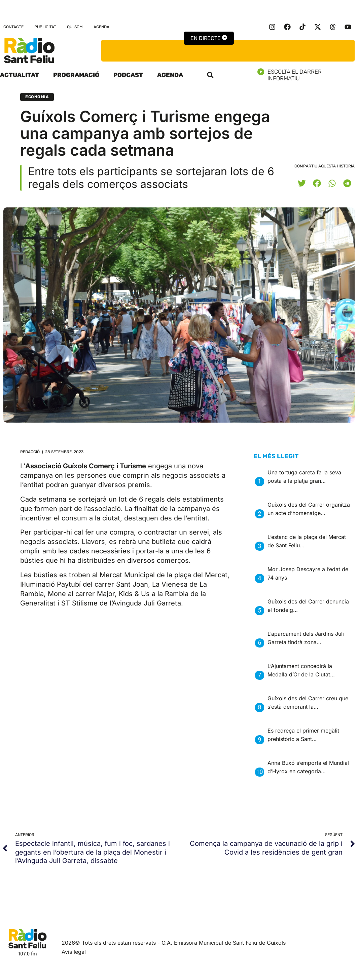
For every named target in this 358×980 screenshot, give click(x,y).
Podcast (128, 75)
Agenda (101, 27)
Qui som (75, 27)
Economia (37, 97)
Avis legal (74, 952)
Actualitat (20, 75)
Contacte (13, 27)
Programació (76, 75)
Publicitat (45, 27)
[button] (210, 75)
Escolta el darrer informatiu (308, 75)
